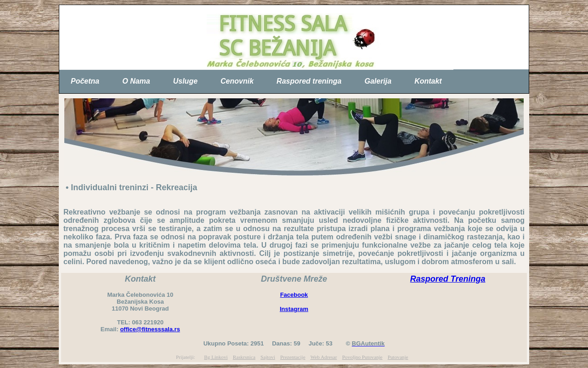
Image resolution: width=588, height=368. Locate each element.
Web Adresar (324, 357)
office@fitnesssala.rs (150, 329)
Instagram (294, 309)
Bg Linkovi (216, 357)
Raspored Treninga (448, 279)
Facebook (294, 295)
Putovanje (398, 357)
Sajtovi (268, 357)
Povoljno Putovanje (362, 357)
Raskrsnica (244, 357)
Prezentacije (293, 357)
